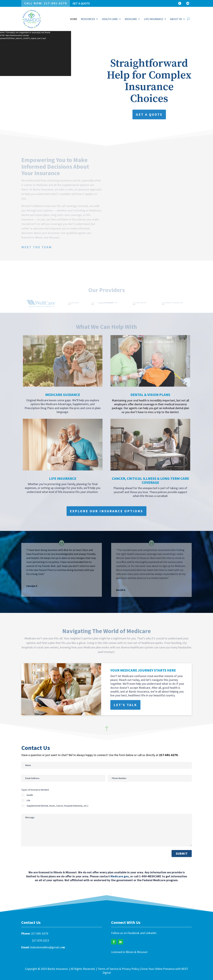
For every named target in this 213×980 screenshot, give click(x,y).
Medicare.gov (119, 876)
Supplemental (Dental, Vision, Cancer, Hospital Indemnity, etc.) (57, 806)
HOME (74, 19)
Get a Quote (81, 3)
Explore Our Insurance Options (106, 511)
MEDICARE (131, 19)
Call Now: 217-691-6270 (46, 3)
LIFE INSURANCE (154, 19)
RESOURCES (88, 19)
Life (28, 800)
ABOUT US (176, 19)
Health (30, 795)
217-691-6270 (40, 933)
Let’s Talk (125, 705)
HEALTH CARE (110, 19)
